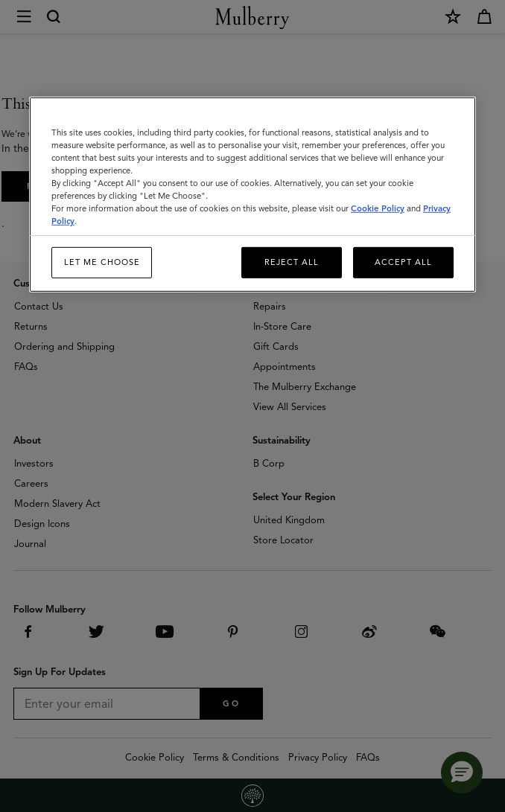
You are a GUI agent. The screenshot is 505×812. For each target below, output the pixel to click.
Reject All (292, 262)
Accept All (403, 262)
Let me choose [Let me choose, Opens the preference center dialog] (102, 262)
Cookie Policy (378, 208)
